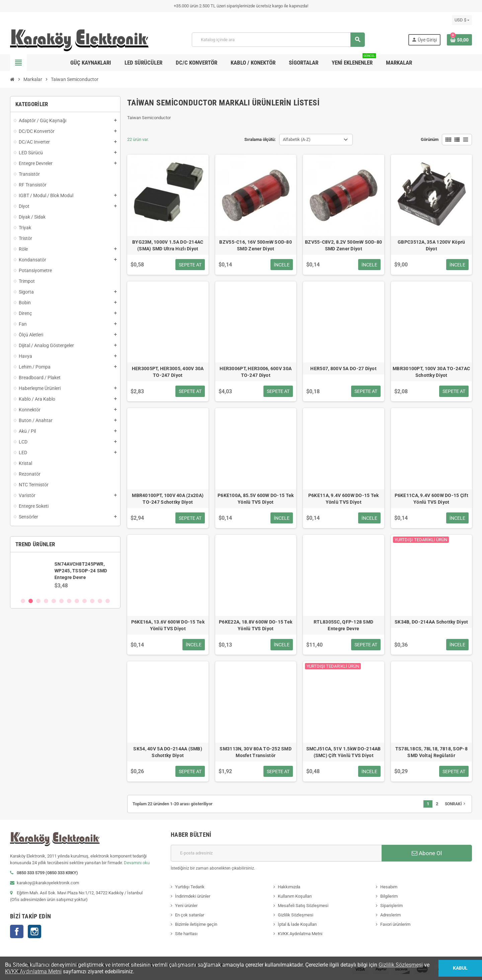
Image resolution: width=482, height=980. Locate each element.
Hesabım (389, 887)
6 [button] (61, 601)
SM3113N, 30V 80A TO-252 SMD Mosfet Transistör (256, 752)
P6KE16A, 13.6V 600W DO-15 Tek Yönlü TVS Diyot (168, 625)
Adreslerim (390, 915)
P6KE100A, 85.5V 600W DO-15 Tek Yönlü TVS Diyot (256, 499)
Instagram (34, 931)
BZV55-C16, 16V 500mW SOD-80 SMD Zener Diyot (256, 245)
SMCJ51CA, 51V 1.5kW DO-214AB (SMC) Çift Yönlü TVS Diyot (344, 752)
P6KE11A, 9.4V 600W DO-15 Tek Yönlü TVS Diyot (344, 499)
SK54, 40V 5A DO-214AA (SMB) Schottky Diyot (168, 752)
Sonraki (456, 804)
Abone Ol (427, 853)
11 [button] (100, 601)
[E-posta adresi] (276, 853)
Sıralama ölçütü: (260, 139)
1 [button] (23, 601)
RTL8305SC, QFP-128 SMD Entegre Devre (343, 625)
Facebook (17, 931)
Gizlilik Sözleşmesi (296, 915)
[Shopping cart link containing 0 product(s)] (459, 40)
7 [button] (69, 601)
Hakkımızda (289, 887)
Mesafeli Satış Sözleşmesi (303, 906)
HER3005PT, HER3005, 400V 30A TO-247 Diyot (168, 372)
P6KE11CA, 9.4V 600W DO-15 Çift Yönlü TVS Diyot (431, 499)
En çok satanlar (190, 915)
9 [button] (85, 601)
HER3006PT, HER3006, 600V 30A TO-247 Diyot (256, 372)
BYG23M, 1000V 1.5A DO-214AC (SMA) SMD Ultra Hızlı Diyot (168, 245)
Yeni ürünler (186, 906)
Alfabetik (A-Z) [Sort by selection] (297, 139)
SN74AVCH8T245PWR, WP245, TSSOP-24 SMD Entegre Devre (82, 571)
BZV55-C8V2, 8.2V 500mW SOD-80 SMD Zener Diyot (343, 245)
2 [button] (31, 601)
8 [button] (77, 601)
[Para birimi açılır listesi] (462, 20)
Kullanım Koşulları (295, 896)
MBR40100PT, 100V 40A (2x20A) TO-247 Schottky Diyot (168, 499)
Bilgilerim (389, 896)
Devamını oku (137, 863)
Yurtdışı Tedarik (190, 887)
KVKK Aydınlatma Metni (300, 934)
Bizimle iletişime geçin (196, 924)
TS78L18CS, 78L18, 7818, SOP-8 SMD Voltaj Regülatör (431, 752)
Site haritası (186, 934)
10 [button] (92, 601)
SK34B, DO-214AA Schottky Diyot (431, 622)
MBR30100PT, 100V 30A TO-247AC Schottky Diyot (431, 372)
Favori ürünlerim (395, 924)
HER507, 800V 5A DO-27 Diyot (343, 369)
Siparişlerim (391, 906)
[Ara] (278, 40)
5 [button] (54, 601)
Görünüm (430, 139)
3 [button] (38, 601)
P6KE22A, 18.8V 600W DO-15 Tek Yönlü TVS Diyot (256, 625)
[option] (65, 575)
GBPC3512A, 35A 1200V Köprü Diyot (431, 245)
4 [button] (46, 601)
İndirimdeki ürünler (193, 896)
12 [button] (108, 601)
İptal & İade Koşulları (297, 924)
